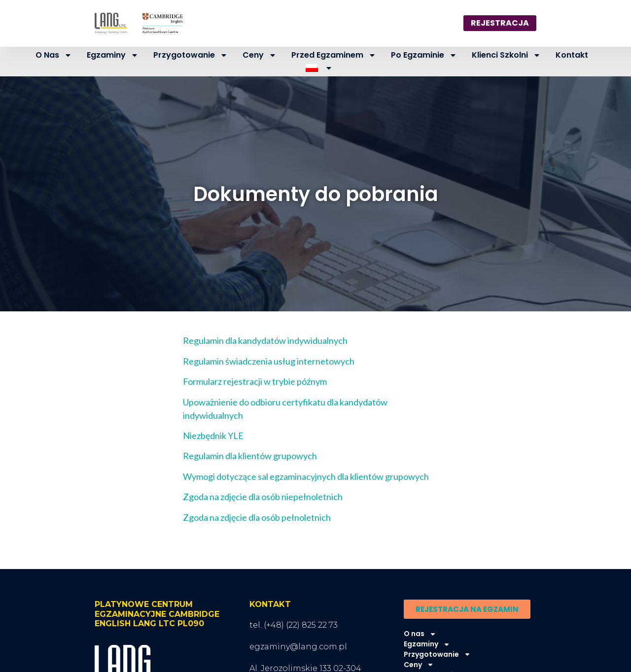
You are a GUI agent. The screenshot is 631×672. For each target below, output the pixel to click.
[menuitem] (319, 68)
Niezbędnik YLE (213, 436)
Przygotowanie (191, 55)
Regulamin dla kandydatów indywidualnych (265, 340)
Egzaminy (113, 55)
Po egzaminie (424, 55)
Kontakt (572, 55)
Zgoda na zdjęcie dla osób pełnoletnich (257, 517)
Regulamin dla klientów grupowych (250, 456)
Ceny (260, 55)
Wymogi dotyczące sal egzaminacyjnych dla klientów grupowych (306, 476)
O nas (54, 55)
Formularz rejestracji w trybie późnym (255, 381)
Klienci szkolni (506, 55)
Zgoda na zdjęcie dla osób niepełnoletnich (263, 497)
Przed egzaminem (334, 55)
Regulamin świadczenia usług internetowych (269, 361)
